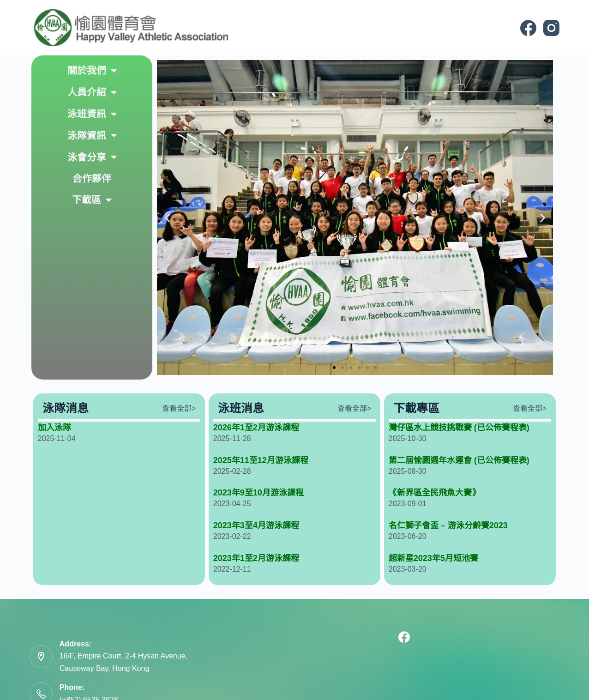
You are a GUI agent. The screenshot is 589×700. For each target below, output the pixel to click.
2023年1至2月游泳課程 (256, 558)
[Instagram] (551, 28)
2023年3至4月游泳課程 (256, 525)
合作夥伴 (92, 178)
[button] (167, 218)
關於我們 (92, 71)
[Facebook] (528, 28)
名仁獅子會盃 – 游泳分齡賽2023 (448, 525)
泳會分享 (92, 157)
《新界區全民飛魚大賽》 (434, 493)
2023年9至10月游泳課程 (258, 493)
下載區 (92, 200)
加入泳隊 (54, 428)
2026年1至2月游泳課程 (256, 428)
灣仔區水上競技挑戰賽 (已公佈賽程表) (459, 428)
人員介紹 (92, 93)
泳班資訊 (92, 114)
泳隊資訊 (92, 136)
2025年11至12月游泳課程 (261, 460)
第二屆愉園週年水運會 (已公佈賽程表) (459, 460)
